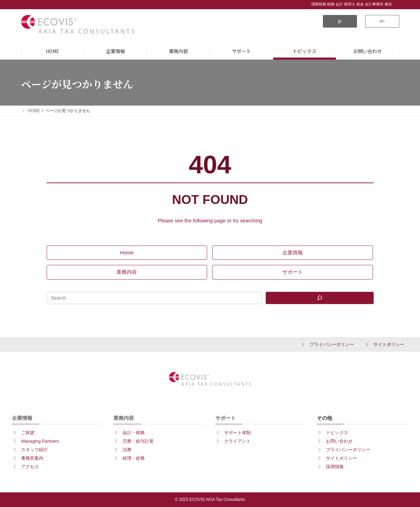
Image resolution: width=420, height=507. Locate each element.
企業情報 (22, 418)
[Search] (320, 298)
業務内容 (124, 418)
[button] (340, 21)
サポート (225, 418)
